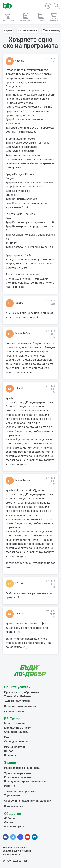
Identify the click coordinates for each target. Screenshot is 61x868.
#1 (54, 307)
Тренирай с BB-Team (17, 696)
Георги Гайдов (23, 333)
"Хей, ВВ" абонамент (17, 701)
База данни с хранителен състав (25, 781)
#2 (54, 337)
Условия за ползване (15, 847)
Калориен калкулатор (18, 777)
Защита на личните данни (17, 851)
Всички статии (14, 806)
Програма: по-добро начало (22, 692)
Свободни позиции (17, 741)
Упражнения (12, 795)
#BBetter (10, 818)
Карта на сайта (11, 854)
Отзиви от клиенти (16, 732)
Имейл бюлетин (15, 747)
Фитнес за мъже (27, 31)
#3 (54, 392)
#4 (54, 484)
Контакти (10, 755)
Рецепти (10, 786)
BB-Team (11, 719)
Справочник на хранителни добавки (28, 801)
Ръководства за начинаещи (22, 768)
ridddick (19, 61)
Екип (7, 737)
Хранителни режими (18, 773)
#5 (54, 587)
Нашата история (15, 723)
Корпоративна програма (20, 706)
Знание (10, 762)
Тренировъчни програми (20, 791)
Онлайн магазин (15, 712)
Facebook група (14, 826)
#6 (54, 617)
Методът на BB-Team (18, 728)
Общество (13, 814)
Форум (8, 31)
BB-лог (9, 751)
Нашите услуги (16, 687)
